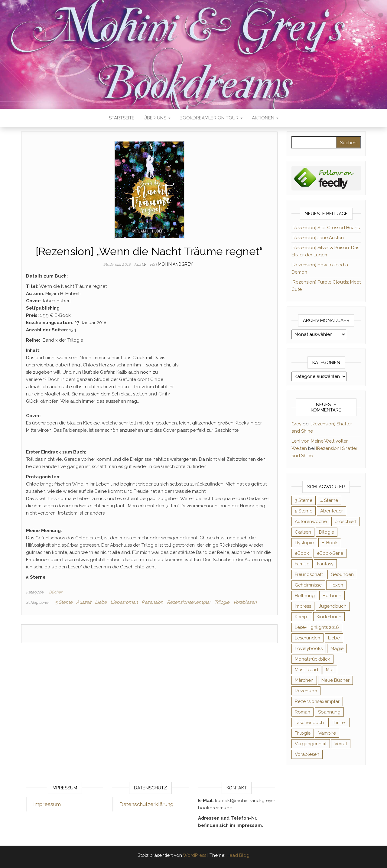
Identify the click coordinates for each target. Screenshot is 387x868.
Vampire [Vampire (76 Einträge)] (327, 733)
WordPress (195, 855)
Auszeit (84, 602)
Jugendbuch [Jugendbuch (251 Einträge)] (333, 606)
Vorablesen (245, 602)
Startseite (122, 118)
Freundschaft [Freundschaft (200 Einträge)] (309, 574)
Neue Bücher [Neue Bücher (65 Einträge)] (335, 680)
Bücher (55, 592)
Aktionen (265, 118)
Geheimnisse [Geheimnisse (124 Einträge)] (308, 585)
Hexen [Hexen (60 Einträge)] (336, 585)
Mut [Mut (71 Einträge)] (330, 670)
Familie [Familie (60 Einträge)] (302, 564)
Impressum (47, 804)
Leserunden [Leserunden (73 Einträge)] (307, 638)
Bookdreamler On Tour (211, 118)
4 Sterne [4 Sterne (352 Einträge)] (329, 500)
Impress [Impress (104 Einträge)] (303, 606)
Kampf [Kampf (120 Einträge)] (302, 617)
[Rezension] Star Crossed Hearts (326, 228)
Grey (296, 424)
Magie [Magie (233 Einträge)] (337, 649)
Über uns (157, 118)
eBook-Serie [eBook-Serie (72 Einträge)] (330, 553)
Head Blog (238, 855)
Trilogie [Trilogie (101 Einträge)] (303, 733)
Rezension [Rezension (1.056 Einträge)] (306, 691)
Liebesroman (124, 602)
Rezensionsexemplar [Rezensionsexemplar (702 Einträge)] (317, 701)
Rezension (152, 602)
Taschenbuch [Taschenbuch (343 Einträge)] (309, 723)
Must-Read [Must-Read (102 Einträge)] (306, 670)
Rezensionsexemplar (189, 602)
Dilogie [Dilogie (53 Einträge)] (327, 532)
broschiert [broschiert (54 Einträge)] (346, 522)
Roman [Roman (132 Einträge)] (302, 712)
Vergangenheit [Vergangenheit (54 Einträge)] (311, 744)
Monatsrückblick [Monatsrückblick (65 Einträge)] (312, 659)
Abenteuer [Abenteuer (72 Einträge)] (332, 511)
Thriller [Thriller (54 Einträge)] (339, 723)
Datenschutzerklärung (146, 804)
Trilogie (222, 602)
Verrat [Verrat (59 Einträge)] (341, 744)
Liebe (101, 602)
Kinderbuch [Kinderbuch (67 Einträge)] (329, 617)
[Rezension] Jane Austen (318, 238)
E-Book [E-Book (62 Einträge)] (330, 543)
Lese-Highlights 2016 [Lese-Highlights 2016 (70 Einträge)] (317, 627)
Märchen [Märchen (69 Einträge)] (304, 680)
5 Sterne (64, 602)
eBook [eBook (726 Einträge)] (302, 553)
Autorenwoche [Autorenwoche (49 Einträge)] (311, 522)
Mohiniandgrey (175, 264)
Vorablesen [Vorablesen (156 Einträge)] (307, 754)
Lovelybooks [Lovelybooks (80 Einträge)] (309, 649)
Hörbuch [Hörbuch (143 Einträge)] (332, 596)
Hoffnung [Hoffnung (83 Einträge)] (305, 596)
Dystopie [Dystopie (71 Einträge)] (304, 543)
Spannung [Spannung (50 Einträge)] (329, 712)
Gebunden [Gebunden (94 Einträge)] (342, 574)
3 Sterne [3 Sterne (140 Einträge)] (304, 500)
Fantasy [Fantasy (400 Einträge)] (325, 564)
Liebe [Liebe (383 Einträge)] (334, 638)
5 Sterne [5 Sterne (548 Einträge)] (304, 511)
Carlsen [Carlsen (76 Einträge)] (303, 532)
